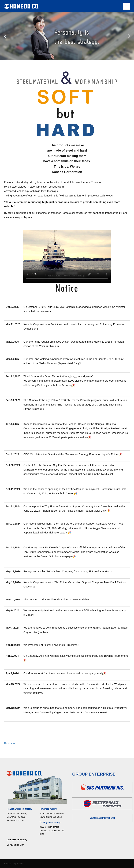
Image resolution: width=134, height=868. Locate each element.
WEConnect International (102, 818)
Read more (11, 743)
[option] (67, 36)
